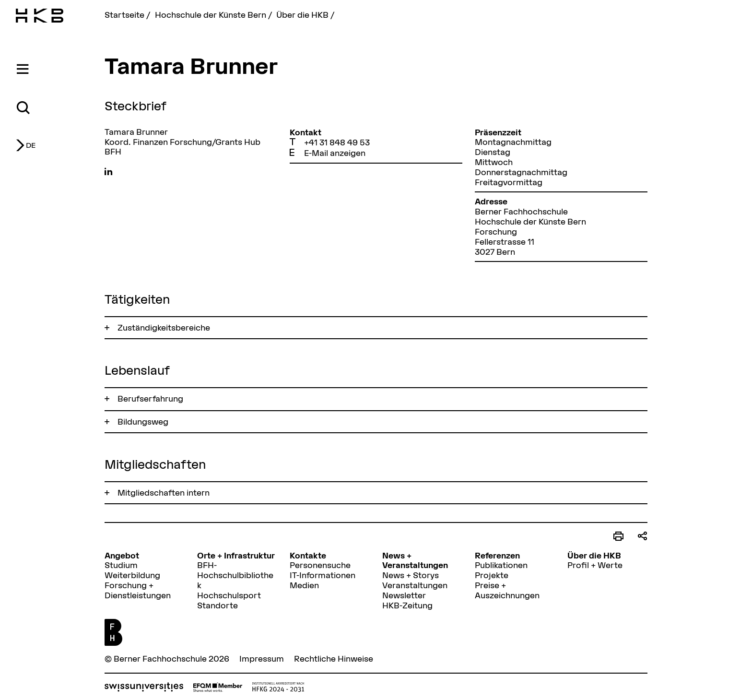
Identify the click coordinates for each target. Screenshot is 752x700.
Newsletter (404, 595)
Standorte (217, 605)
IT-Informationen (323, 575)
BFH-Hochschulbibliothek (235, 575)
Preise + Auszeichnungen (507, 590)
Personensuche (320, 565)
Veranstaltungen (415, 585)
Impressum (262, 658)
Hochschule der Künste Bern (211, 15)
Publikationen (501, 565)
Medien (304, 585)
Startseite (125, 15)
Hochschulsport (229, 595)
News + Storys (411, 575)
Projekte (492, 575)
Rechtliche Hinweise (334, 658)
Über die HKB (303, 15)
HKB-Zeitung (407, 605)
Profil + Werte (595, 565)
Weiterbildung (132, 575)
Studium (121, 565)
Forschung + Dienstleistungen (138, 590)
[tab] (24, 70)
